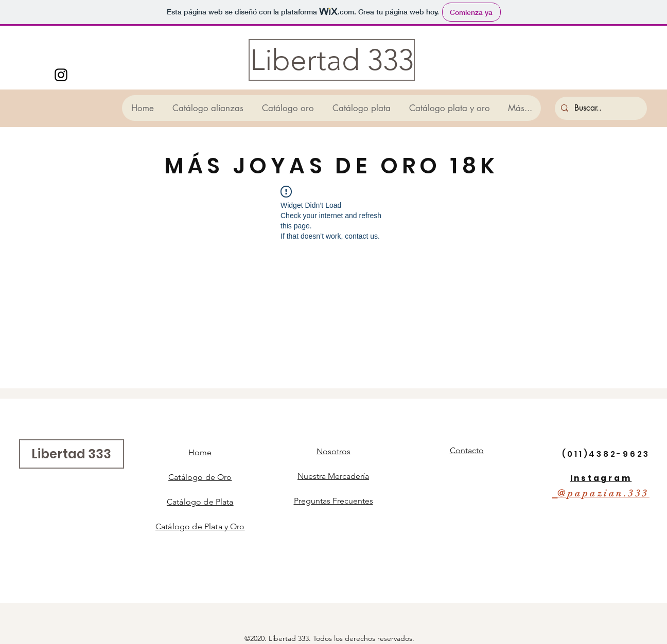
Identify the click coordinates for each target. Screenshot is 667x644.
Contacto (467, 450)
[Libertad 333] (332, 60)
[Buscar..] (600, 108)
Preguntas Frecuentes (333, 501)
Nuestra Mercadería (333, 476)
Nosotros (333, 451)
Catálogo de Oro (200, 477)
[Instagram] (61, 75)
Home (200, 452)
